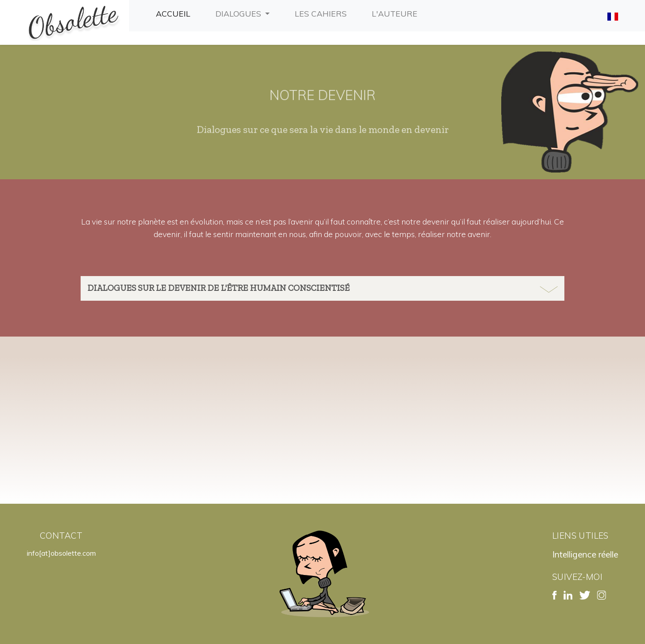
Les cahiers (322, 13)
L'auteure (396, 13)
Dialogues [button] (239, 13)
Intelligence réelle (585, 554)
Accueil (175, 13)
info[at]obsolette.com (61, 553)
